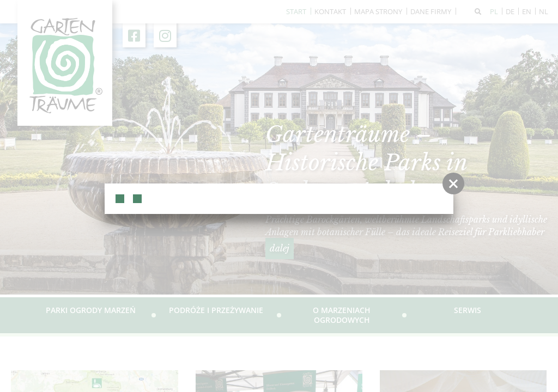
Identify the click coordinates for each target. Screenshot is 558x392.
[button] (453, 183)
